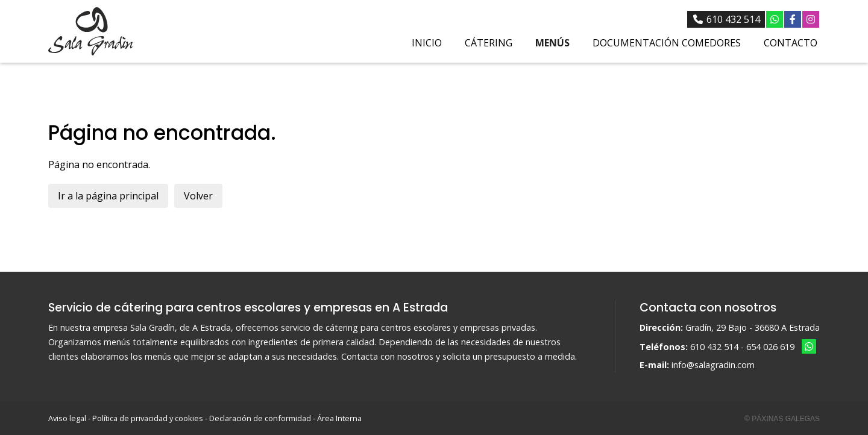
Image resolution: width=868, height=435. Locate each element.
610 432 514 (714, 347)
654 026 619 (770, 347)
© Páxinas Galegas (782, 419)
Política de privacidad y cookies (148, 418)
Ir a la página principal (108, 196)
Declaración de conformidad (260, 418)
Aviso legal (67, 418)
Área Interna (339, 418)
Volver (198, 196)
